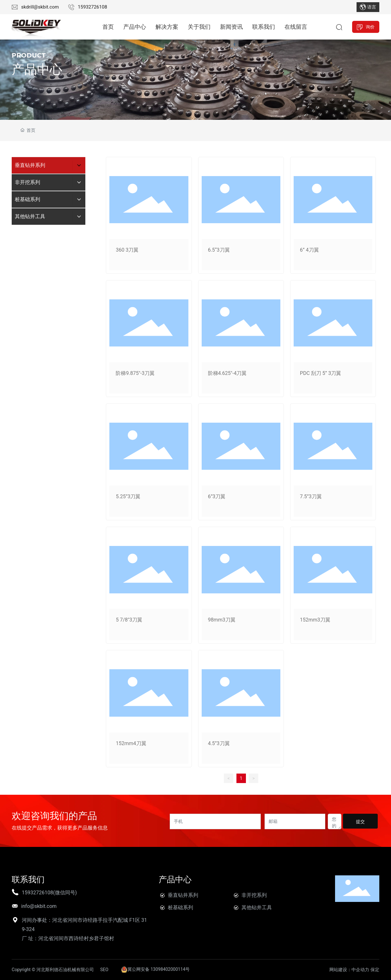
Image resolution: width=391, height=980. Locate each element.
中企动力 (360, 970)
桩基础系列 (180, 907)
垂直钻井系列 (183, 895)
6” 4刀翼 (309, 250)
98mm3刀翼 (222, 620)
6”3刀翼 (217, 496)
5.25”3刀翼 (128, 496)
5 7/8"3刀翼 (129, 620)
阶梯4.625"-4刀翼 (227, 373)
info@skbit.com (39, 906)
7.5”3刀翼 (311, 496)
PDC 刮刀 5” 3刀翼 (321, 373)
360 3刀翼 (127, 250)
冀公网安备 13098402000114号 (156, 969)
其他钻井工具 (257, 907)
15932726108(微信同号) (49, 893)
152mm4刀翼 (131, 743)
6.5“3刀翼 (219, 250)
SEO (104, 970)
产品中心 (37, 69)
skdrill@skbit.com (40, 7)
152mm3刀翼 (315, 620)
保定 (375, 970)
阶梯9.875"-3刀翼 (135, 373)
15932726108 (92, 7)
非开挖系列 (254, 895)
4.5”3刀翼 (219, 743)
